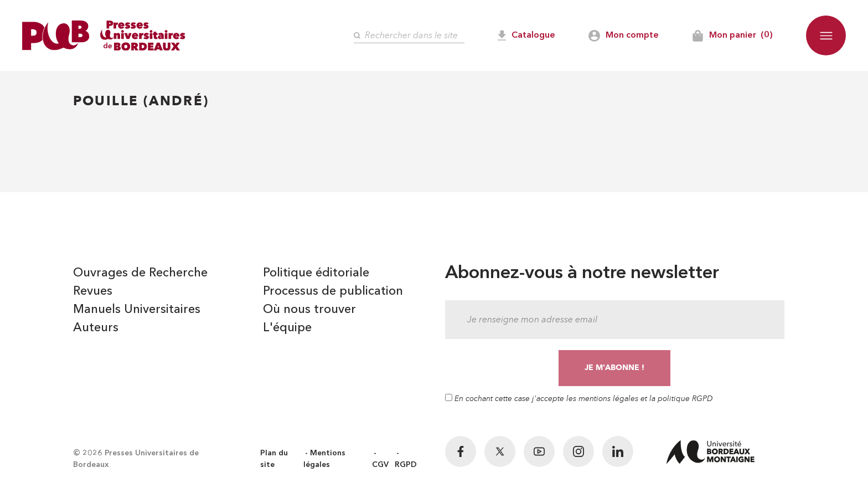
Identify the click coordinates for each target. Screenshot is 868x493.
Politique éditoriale (316, 273)
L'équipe (287, 328)
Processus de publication (333, 291)
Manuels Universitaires (137, 310)
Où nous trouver (309, 310)
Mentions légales (324, 459)
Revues (93, 291)
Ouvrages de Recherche (140, 273)
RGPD (406, 465)
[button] (826, 35)
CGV (380, 465)
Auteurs (96, 328)
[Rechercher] (409, 36)
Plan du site (274, 459)
